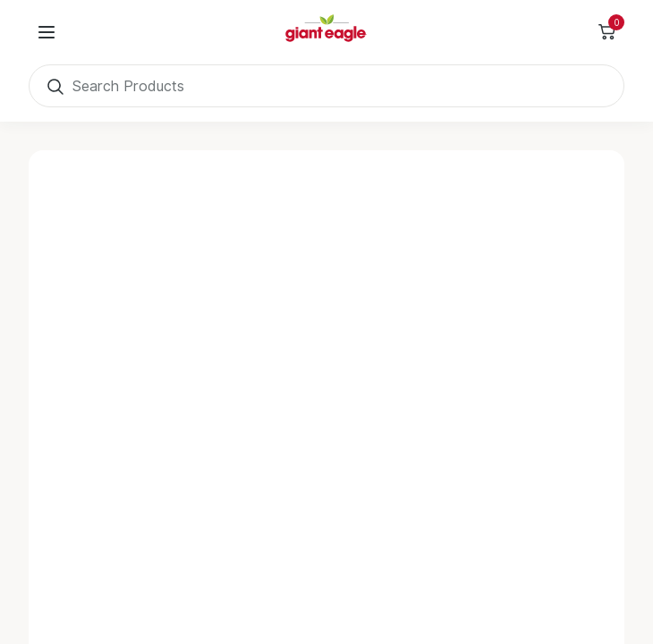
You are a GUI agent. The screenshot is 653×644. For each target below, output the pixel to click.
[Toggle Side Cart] (606, 32)
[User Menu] (47, 32)
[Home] (326, 32)
